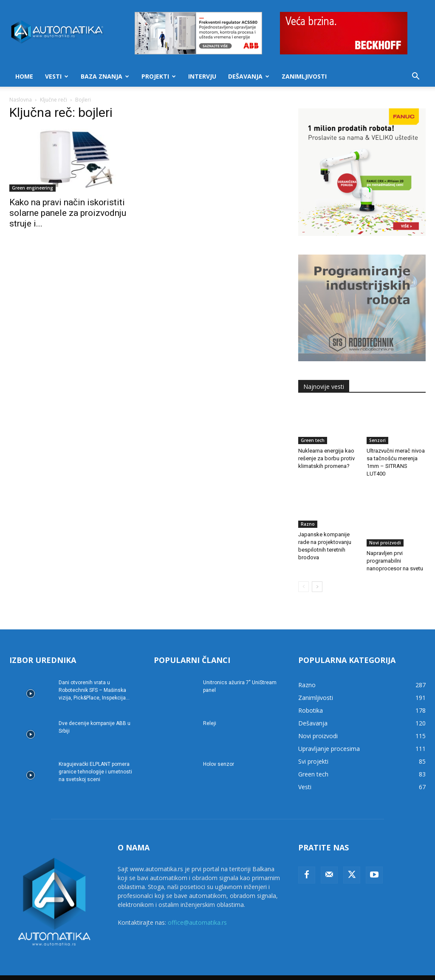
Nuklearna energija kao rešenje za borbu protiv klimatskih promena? (326, 458)
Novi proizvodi (385, 524)
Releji (210, 712)
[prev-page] (304, 576)
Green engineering (32, 188)
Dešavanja (249, 76)
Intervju (202, 76)
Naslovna (21, 100)
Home (24, 76)
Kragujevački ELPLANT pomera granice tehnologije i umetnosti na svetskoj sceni (95, 761)
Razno (308, 524)
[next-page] (317, 576)
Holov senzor (219, 753)
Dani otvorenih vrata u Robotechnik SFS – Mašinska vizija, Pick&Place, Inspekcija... (94, 679)
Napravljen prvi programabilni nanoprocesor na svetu (395, 542)
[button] (415, 77)
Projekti (159, 76)
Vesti (57, 76)
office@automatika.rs (197, 911)
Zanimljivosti (304, 76)
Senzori (377, 440)
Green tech (313, 440)
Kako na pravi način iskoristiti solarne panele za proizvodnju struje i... (68, 213)
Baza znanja (105, 76)
